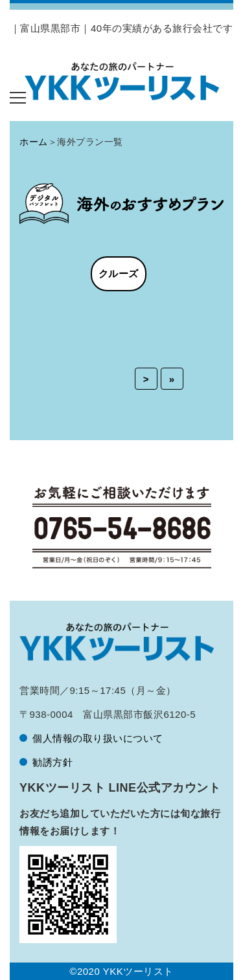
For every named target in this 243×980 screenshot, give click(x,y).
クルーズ (119, 273)
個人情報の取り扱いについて (98, 738)
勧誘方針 (52, 762)
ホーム (34, 142)
